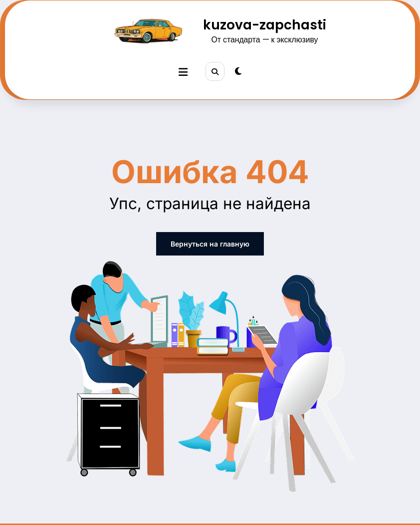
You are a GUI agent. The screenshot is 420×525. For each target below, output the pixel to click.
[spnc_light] (238, 71)
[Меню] (183, 72)
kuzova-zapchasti (265, 25)
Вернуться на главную (210, 244)
